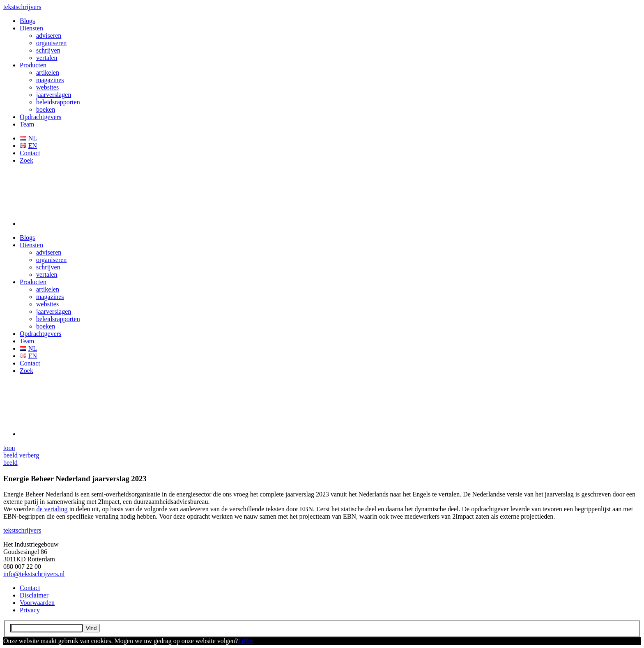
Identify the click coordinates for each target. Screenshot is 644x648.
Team (27, 124)
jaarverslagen (54, 95)
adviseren (49, 36)
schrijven (48, 50)
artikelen (48, 72)
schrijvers (22, 530)
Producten (33, 65)
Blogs (27, 21)
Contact (30, 153)
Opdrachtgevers (40, 117)
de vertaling (52, 509)
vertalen (47, 58)
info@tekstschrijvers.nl (34, 574)
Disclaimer (34, 595)
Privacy (30, 610)
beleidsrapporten (58, 102)
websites (47, 87)
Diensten (31, 28)
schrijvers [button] (22, 7)
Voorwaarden (37, 603)
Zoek (26, 160)
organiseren (51, 43)
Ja (240, 641)
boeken (46, 109)
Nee (249, 641)
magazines (50, 80)
